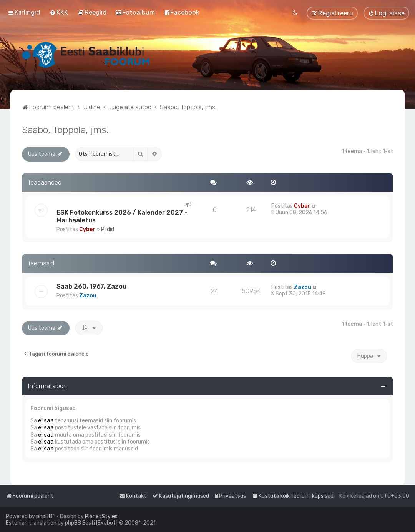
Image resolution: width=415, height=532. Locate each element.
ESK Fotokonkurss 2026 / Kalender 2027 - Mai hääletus (122, 216)
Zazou (88, 296)
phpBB (44, 516)
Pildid (108, 229)
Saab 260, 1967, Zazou (91, 286)
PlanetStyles (101, 516)
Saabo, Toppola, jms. (65, 130)
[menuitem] (59, 12)
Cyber (87, 229)
